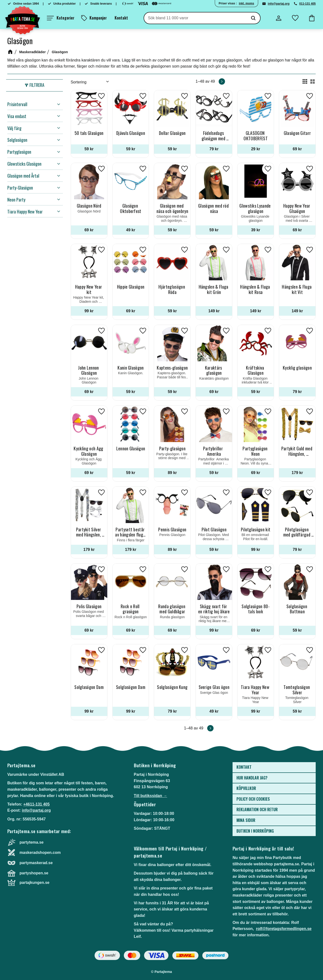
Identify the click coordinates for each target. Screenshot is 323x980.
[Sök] (253, 18)
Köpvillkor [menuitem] (246, 788)
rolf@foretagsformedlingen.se (284, 929)
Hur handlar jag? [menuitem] (252, 778)
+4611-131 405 (36, 804)
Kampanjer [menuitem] (98, 18)
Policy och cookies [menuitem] (253, 799)
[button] (61, 18)
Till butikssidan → (151, 796)
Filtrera (37, 85)
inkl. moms (247, 3)
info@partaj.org (279, 4)
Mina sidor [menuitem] (246, 820)
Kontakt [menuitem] (121, 18)
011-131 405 (308, 4)
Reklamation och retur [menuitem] (257, 809)
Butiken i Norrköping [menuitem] (255, 831)
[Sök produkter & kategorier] (195, 18)
